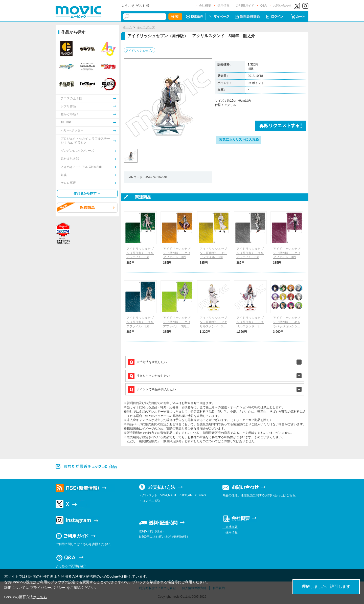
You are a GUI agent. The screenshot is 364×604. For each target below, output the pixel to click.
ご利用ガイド (245, 6)
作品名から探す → (87, 193)
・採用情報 (230, 532)
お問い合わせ (282, 6)
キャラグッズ (146, 27)
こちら (42, 597)
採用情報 (223, 6)
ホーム (127, 27)
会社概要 (205, 6)
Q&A (264, 6)
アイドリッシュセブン (140, 51)
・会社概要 (230, 527)
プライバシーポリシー (48, 588)
